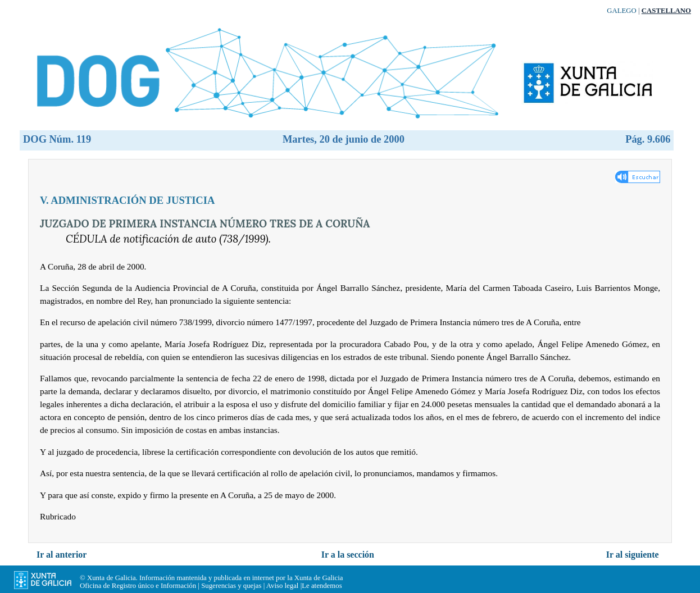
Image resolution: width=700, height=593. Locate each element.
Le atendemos (322, 586)
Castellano (666, 11)
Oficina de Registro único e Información (138, 586)
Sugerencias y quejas (231, 586)
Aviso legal (283, 586)
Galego (622, 11)
